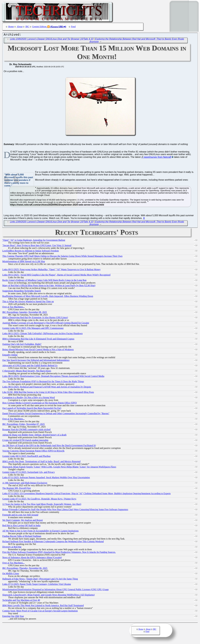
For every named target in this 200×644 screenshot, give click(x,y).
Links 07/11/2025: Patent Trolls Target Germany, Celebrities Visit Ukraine (37, 585)
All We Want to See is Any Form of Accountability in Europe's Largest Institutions (40, 532)
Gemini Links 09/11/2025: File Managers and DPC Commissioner (33, 329)
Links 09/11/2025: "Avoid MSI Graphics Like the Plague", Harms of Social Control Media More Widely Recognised (56, 276)
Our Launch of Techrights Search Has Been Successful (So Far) (32, 409)
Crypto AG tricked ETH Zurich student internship (25, 441)
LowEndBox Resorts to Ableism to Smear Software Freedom (31, 251)
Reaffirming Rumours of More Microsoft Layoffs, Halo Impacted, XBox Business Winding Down (48, 297)
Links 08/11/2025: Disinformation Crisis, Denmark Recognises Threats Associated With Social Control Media (53, 377)
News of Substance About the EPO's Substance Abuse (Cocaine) (32, 558)
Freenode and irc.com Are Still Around (20, 516)
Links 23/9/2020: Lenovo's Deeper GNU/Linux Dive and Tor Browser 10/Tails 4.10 (52, 40)
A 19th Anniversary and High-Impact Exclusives (25, 484)
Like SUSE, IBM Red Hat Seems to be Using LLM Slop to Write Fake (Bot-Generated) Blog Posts (48, 393)
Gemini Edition (39, 27)
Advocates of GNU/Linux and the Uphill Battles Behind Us (30, 366)
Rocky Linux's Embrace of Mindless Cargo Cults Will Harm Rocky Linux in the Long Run (44, 281)
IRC (27, 27)
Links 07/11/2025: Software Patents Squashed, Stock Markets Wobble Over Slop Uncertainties (46, 478)
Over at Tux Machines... (13, 308)
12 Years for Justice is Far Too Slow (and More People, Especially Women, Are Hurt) (42, 505)
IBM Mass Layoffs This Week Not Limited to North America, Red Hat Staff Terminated (43, 606)
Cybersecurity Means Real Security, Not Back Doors (27, 372)
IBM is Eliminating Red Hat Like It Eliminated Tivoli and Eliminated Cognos (38, 340)
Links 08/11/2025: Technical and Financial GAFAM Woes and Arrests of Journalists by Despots (47, 388)
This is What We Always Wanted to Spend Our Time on (28, 302)
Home (11, 27)
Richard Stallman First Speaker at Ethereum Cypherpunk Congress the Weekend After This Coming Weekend (53, 542)
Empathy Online (10, 356)
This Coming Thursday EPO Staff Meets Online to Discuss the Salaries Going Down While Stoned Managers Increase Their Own (62, 257)
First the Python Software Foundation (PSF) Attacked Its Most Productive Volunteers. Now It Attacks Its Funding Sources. (59, 553)
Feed (73, 27)
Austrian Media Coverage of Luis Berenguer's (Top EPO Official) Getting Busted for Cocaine (46, 324)
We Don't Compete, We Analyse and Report (23, 521)
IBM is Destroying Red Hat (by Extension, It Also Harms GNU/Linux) (35, 318)
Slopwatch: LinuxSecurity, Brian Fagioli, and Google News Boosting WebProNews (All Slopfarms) (48, 595)
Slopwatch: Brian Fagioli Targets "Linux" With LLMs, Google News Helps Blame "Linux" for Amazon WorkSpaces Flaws (59, 468)
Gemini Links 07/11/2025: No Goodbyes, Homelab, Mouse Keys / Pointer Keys (39, 500)
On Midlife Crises (11, 574)
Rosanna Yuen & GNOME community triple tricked (26, 430)
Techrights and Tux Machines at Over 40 (21, 601)
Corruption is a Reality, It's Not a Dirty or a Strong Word (28, 398)
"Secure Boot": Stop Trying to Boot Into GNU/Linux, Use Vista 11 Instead (37, 246)
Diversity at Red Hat (12, 548)
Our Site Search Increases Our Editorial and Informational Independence (36, 361)
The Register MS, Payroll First (17, 489)
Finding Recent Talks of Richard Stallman (22, 537)
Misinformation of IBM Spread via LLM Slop (24, 262)
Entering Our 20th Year (13, 617)
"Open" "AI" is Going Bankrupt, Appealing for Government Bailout (34, 241)
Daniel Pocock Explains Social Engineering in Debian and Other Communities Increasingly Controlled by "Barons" (56, 414)
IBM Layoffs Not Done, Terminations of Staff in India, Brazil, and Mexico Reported (41, 462)
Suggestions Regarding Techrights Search (22, 292)
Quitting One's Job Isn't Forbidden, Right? (22, 345)
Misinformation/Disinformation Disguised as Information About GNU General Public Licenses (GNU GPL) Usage (55, 590)
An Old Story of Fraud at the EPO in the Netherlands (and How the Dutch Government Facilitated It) (49, 446)
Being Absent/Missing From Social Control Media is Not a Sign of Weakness (38, 350)
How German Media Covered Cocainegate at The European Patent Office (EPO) (40, 404)
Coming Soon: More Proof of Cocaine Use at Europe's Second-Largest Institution (40, 611)
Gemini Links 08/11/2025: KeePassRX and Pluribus (26, 457)
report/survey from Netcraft (157, 158)
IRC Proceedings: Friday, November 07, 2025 (24, 425)
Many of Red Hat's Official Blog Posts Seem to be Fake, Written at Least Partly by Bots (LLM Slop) (49, 286)
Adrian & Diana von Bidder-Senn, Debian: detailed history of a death (34, 436)
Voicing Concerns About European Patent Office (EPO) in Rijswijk (33, 452)
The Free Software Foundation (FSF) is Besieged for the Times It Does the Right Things (43, 382)
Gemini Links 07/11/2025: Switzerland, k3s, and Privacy (29, 473)
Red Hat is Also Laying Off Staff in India (21, 526)
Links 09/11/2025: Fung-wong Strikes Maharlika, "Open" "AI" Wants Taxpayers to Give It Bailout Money (51, 270)
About (20, 27)
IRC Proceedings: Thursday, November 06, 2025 (25, 569)
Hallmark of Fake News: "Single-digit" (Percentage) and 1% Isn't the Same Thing (40, 579)
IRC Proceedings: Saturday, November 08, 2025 (25, 313)
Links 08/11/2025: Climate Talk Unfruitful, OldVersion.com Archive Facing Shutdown (42, 334)
